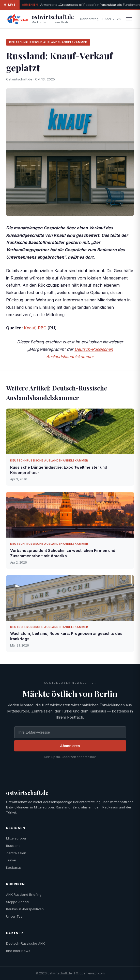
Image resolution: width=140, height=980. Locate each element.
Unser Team (16, 916)
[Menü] (129, 19)
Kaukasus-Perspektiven (25, 909)
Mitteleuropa (16, 838)
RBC (42, 328)
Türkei (11, 860)
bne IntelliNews (18, 951)
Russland (13, 846)
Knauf (30, 328)
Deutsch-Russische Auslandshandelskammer (48, 42)
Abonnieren (70, 746)
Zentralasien (16, 853)
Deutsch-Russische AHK (25, 943)
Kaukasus (14, 867)
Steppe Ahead (17, 902)
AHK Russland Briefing (24, 894)
